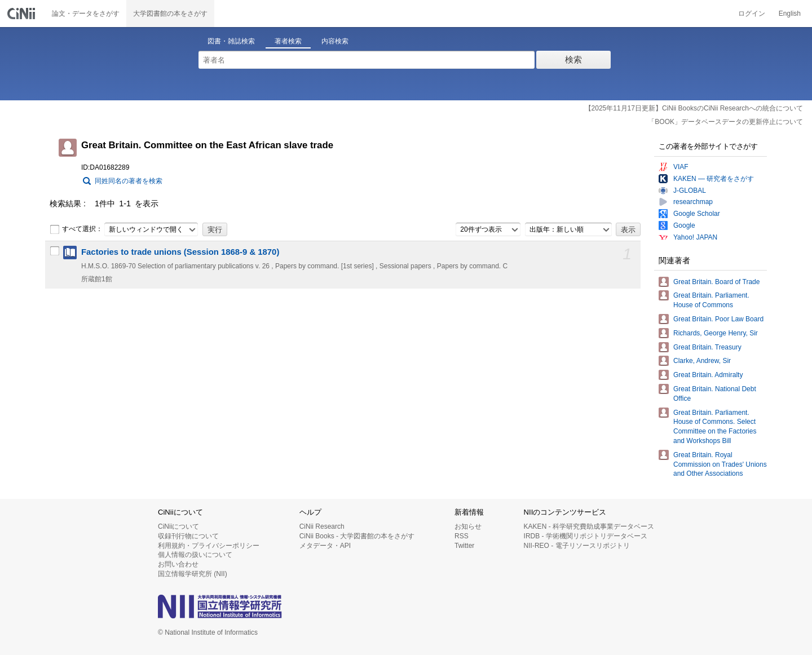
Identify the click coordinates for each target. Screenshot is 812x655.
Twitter (464, 546)
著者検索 (288, 41)
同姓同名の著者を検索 (129, 181)
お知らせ (468, 526)
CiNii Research (322, 526)
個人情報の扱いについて (195, 555)
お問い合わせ (178, 564)
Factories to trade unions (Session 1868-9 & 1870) (180, 252)
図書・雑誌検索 (231, 41)
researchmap (693, 202)
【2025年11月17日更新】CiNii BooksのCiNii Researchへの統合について (694, 108)
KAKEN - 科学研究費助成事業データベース (589, 526)
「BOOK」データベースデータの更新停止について (725, 122)
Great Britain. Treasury (707, 347)
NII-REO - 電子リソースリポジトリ (577, 546)
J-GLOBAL (690, 191)
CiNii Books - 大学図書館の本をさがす (357, 536)
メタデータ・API (325, 546)
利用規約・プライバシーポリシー (209, 546)
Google (684, 225)
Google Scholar (697, 214)
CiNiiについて (178, 526)
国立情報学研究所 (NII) (193, 574)
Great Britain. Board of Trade (716, 282)
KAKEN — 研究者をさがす (714, 179)
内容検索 (335, 41)
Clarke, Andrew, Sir (702, 361)
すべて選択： (76, 229)
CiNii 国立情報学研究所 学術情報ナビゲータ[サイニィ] (23, 14)
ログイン (752, 14)
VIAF (681, 167)
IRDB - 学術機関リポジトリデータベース (586, 536)
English (790, 14)
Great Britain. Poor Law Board (718, 319)
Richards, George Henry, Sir (716, 333)
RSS (462, 536)
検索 (573, 59)
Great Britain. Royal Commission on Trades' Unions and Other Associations (720, 464)
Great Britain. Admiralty (708, 375)
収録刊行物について (188, 536)
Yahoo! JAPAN (695, 237)
